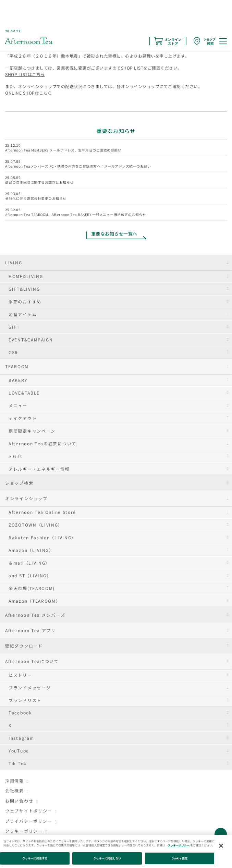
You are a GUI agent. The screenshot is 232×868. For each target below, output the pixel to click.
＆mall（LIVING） (29, 563)
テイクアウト (23, 418)
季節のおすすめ (25, 302)
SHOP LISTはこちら (25, 74)
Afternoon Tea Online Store (42, 512)
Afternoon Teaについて (32, 661)
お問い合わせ (19, 801)
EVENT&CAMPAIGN (31, 340)
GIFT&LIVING (24, 289)
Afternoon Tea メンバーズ (35, 615)
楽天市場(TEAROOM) (32, 588)
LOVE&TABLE (24, 393)
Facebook (20, 713)
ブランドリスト (25, 700)
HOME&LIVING (26, 276)
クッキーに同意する (35, 858)
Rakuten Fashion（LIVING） (42, 537)
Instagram (21, 738)
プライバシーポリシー (29, 821)
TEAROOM (17, 366)
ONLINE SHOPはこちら (29, 93)
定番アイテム (23, 314)
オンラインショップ (26, 498)
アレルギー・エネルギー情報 (39, 469)
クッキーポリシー (24, 831)
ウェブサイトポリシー (29, 811)
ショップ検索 (19, 483)
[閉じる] (221, 846)
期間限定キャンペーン (32, 431)
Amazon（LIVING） (31, 550)
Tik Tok (18, 763)
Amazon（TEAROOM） (35, 601)
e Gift (15, 456)
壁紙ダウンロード (24, 646)
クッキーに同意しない (107, 858)
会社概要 (15, 790)
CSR (13, 352)
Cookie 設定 (180, 858)
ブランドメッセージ (30, 688)
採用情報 (15, 780)
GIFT (14, 327)
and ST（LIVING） (30, 575)
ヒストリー (20, 675)
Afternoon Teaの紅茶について (42, 443)
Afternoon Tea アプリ (30, 630)
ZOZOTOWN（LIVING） (36, 525)
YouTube (19, 751)
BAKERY (18, 380)
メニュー (18, 405)
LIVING (14, 262)
